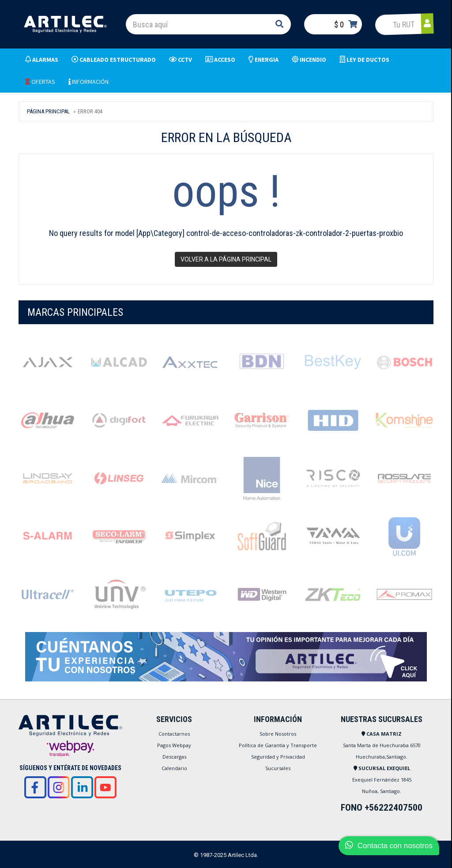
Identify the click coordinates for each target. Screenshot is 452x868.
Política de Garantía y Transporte (278, 745)
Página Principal (48, 111)
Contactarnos (174, 734)
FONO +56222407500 (382, 808)
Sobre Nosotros (278, 734)
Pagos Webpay (174, 745)
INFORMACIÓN (89, 82)
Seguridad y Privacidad (278, 757)
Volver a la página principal (226, 259)
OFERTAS (40, 82)
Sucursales (278, 768)
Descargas (174, 757)
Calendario (174, 768)
